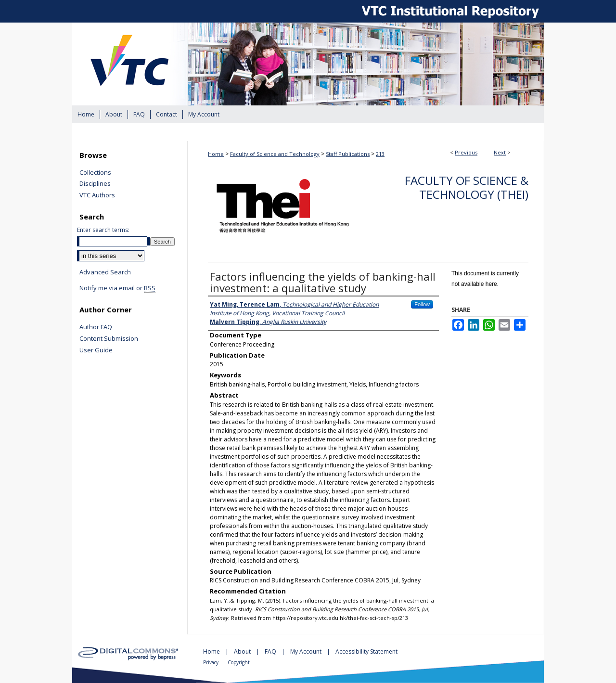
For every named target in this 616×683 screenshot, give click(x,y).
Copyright (239, 662)
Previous (466, 152)
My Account (307, 651)
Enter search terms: (103, 230)
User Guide (96, 350)
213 (380, 154)
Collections (95, 173)
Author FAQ (96, 327)
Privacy (212, 662)
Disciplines (95, 184)
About (243, 651)
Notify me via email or (117, 288)
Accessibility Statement (366, 651)
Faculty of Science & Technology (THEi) (467, 187)
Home (216, 154)
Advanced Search (105, 272)
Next (500, 152)
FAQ (271, 651)
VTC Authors (97, 195)
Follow (422, 304)
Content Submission (109, 339)
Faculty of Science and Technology (275, 154)
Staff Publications (348, 154)
